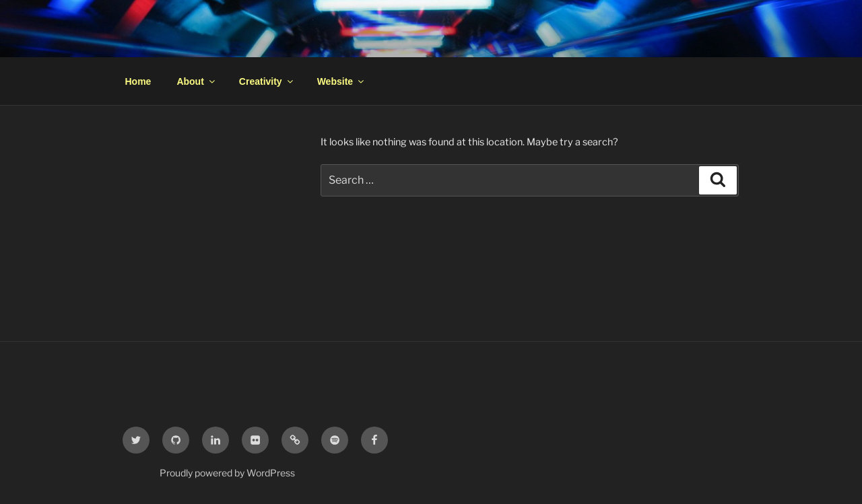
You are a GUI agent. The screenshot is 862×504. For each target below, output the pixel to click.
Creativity (267, 81)
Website (341, 81)
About (196, 81)
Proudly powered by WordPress (227, 473)
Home (138, 81)
